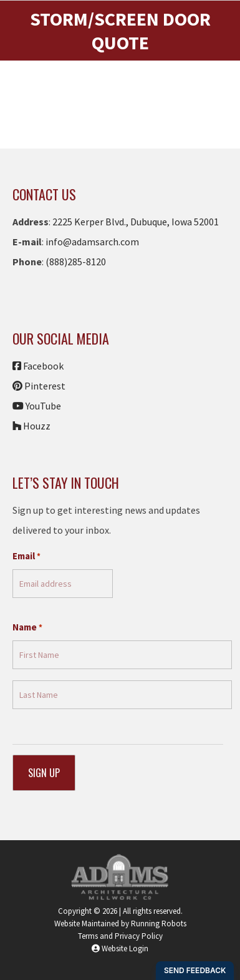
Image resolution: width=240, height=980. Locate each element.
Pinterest (39, 386)
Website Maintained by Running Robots (120, 924)
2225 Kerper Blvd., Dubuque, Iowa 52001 (135, 222)
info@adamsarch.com (92, 242)
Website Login (120, 948)
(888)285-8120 (76, 262)
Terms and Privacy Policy (120, 936)
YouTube (37, 406)
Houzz (31, 426)
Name (27, 628)
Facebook (38, 366)
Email (26, 556)
